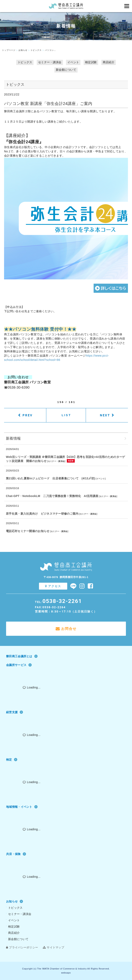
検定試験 (91, 62)
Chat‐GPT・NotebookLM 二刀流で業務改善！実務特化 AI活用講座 (52, 496)
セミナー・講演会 (50, 62)
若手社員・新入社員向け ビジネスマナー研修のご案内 (42, 514)
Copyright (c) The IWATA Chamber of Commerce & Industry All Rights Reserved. (66, 969)
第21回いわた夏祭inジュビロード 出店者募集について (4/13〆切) (50, 478)
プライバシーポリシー (22, 947)
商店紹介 (109, 62)
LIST (67, 415)
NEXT (105, 415)
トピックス (25, 62)
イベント (73, 62)
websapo (66, 973)
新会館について (66, 70)
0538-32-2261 (62, 601)
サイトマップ (54, 947)
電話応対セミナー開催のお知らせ (28, 531)
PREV (28, 415)
